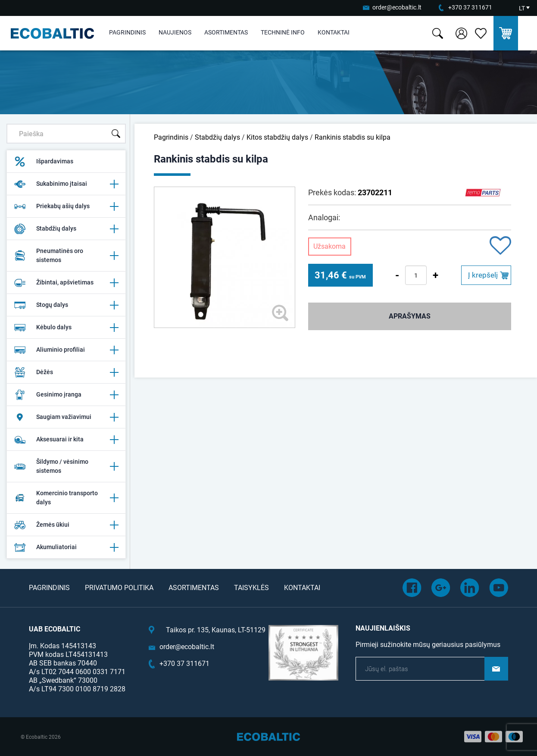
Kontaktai (334, 32)
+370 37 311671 (470, 7)
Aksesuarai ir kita (66, 440)
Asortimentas (226, 32)
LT (522, 8)
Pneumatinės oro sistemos (66, 255)
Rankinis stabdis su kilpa (353, 137)
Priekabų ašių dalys (66, 206)
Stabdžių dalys (66, 229)
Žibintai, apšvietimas (66, 283)
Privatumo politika (119, 588)
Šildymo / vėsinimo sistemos (66, 466)
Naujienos (175, 32)
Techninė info (283, 32)
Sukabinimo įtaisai (66, 184)
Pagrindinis (127, 32)
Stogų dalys (66, 305)
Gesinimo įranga (66, 395)
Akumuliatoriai (66, 547)
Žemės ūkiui (66, 525)
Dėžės (66, 372)
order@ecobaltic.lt (397, 7)
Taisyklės (251, 588)
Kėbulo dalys (66, 328)
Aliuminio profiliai (66, 350)
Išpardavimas (44, 162)
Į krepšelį (483, 275)
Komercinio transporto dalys (66, 498)
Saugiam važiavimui (66, 417)
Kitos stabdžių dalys (277, 137)
